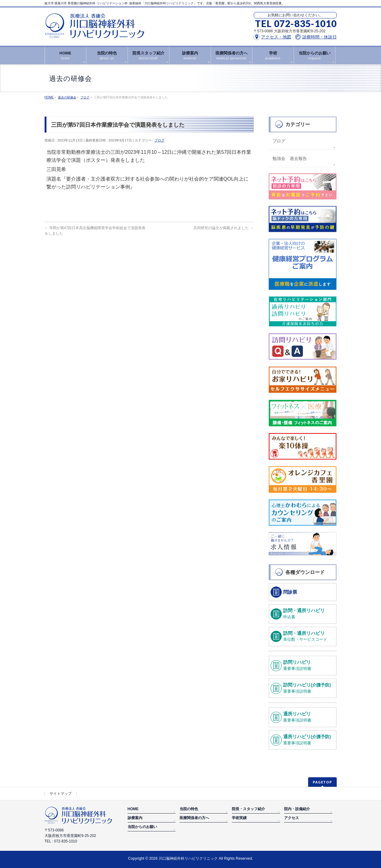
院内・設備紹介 (297, 809)
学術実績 (239, 818)
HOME (133, 809)
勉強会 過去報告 (290, 158)
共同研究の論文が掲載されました (223, 228)
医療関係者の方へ (194, 818)
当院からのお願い (142, 827)
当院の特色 (189, 809)
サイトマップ (61, 794)
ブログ (159, 140)
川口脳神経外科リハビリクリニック (188, 858)
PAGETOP (322, 782)
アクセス (292, 818)
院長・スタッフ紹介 (248, 809)
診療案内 (135, 818)
